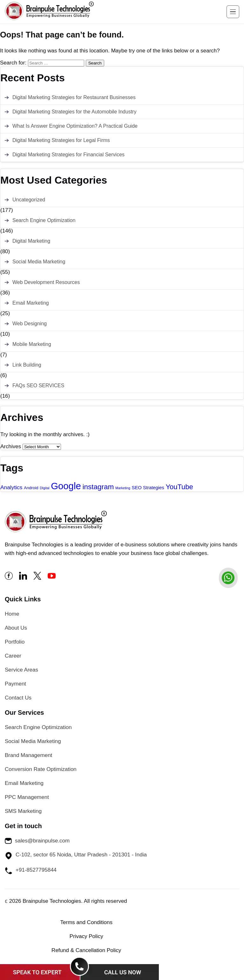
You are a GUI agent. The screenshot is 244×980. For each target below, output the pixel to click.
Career (13, 656)
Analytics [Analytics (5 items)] (11, 487)
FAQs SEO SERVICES (38, 385)
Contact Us (18, 698)
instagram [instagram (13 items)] (98, 487)
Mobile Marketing (32, 344)
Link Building (27, 365)
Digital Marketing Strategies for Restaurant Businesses (74, 97)
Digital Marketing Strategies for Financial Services (68, 155)
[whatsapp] (228, 578)
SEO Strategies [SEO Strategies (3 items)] (148, 488)
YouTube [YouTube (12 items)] (180, 487)
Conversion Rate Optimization (41, 769)
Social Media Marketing (39, 262)
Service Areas (21, 670)
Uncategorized (29, 200)
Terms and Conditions (86, 922)
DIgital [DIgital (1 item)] (44, 488)
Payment (15, 684)
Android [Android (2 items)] (31, 488)
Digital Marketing (31, 241)
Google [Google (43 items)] (66, 486)
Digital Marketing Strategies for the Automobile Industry (74, 112)
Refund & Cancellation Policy (86, 950)
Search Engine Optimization (44, 220)
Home (12, 614)
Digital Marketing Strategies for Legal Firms (61, 140)
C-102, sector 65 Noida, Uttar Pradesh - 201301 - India (76, 855)
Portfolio (15, 642)
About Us (16, 628)
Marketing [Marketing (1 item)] (123, 488)
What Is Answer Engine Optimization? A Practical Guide (75, 126)
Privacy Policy (86, 936)
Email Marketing (31, 303)
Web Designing (30, 324)
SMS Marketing (23, 811)
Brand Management (28, 755)
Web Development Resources (46, 282)
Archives (11, 446)
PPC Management (27, 797)
